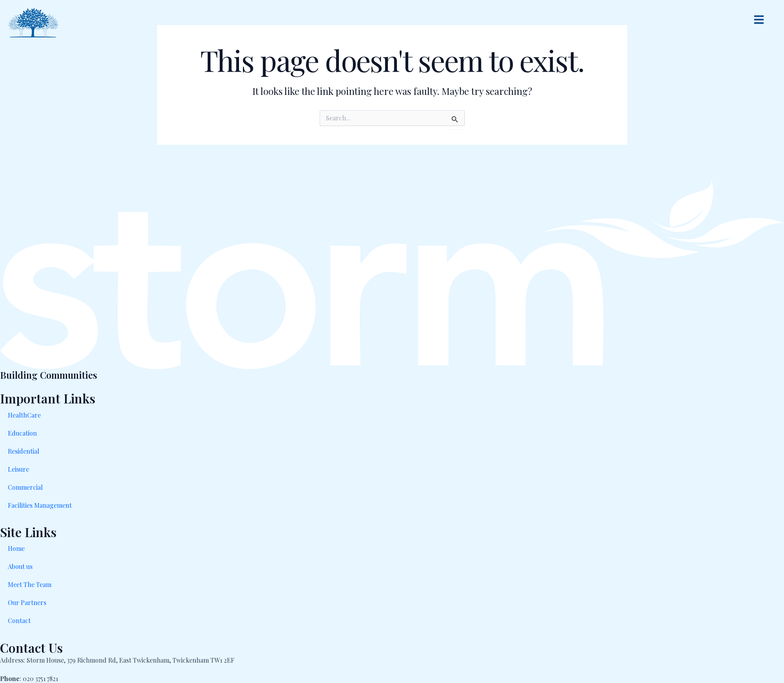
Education (22, 433)
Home (16, 548)
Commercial (25, 487)
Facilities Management (40, 505)
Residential (24, 451)
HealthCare (24, 415)
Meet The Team (30, 584)
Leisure (18, 469)
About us (20, 566)
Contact (19, 620)
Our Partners (27, 602)
